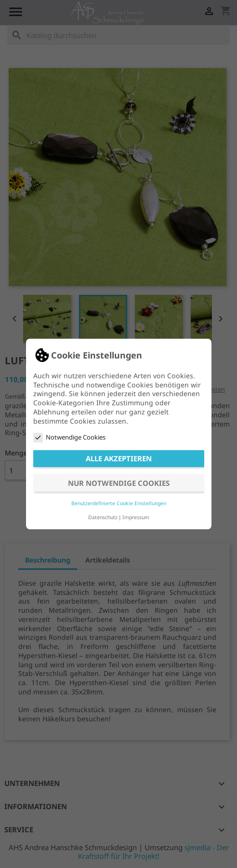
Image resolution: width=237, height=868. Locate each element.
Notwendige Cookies (69, 437)
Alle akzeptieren (119, 458)
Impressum (136, 517)
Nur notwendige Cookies (119, 483)
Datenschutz (103, 517)
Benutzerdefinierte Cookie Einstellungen (119, 503)
